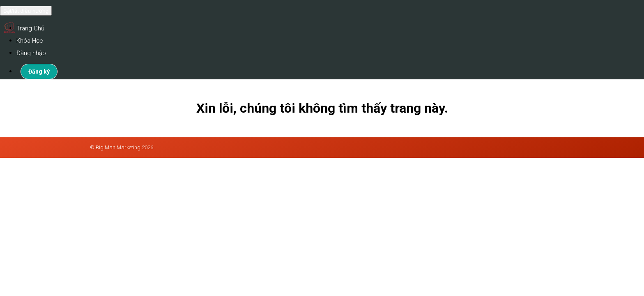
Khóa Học (30, 41)
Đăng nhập (31, 53)
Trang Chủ (30, 28)
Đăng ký (39, 72)
